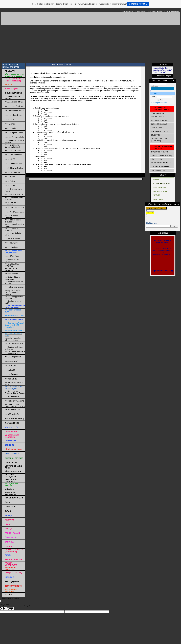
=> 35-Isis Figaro (12, 247)
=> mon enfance (11, 274)
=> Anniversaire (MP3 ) (14, 102)
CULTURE (156, 196)
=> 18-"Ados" (10, 181)
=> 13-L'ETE (10, 159)
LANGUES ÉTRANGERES (160, 167)
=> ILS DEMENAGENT (14, 344)
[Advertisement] (90, 44)
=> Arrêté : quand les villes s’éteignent (13, 339)
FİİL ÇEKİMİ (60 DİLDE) (159, 120)
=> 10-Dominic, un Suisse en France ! (12, 146)
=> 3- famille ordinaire (14, 115)
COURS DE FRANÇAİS (159, 124)
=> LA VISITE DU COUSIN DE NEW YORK (15, 405)
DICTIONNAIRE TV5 (158, 170)
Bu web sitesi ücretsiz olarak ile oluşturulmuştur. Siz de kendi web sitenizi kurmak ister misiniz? (90, 4)
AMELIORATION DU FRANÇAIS (160, 192)
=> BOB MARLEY (12, 414)
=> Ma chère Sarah (13, 410)
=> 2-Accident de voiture (15, 111)
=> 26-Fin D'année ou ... (15, 212)
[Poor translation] (10, 608)
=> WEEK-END (11, 379)
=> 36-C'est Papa (12, 256)
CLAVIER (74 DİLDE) (158, 117)
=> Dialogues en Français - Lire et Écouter (15, 392)
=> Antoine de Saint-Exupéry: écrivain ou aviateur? (13, 292)
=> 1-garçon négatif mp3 (15, 106)
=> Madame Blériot (12, 238)
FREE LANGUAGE (159, 188)
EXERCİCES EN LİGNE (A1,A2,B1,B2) (159, 140)
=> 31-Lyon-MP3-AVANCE (12, 230)
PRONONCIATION (157, 113)
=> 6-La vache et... (12, 128)
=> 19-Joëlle (10, 186)
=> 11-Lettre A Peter (13, 150)
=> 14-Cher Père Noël (14, 164)
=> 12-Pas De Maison (14, 155)
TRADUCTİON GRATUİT (160, 152)
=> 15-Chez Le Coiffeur (14, 168)
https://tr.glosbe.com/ (159, 103)
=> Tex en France (12, 396)
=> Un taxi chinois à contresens (13, 278)
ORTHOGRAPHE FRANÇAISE (162, 163)
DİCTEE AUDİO (156, 159)
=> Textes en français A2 (15, 401)
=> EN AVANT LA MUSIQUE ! (12, 265)
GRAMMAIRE (156, 135)
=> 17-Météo (10, 177)
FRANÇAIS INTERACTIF (160, 131)
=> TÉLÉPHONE (12, 374)
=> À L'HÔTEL (11, 366)
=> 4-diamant (10, 119)
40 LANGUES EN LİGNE (161, 184)
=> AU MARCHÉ (12, 361)
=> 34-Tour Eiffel (11, 243)
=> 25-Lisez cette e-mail (14, 208)
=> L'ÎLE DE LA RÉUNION (11, 269)
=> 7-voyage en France (14, 133)
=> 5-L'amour (10, 124)
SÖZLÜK (154, 94)
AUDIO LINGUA (158, 200)
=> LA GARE (10, 370)
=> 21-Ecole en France (14, 194)
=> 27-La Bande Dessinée (11, 216)
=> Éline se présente (13, 357)
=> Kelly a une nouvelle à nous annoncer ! (15, 352)
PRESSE (156, 180)
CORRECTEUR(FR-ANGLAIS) (161, 156)
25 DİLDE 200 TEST (158, 128)
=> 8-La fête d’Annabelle (15, 137)
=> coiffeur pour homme (14, 287)
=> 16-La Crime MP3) (14, 172)
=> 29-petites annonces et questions (14, 221)
